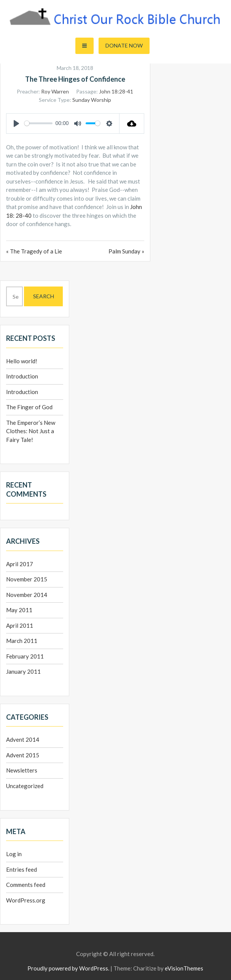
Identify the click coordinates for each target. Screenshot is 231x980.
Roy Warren (55, 91)
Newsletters (22, 770)
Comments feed (26, 885)
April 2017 (20, 564)
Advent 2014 (23, 739)
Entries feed (22, 869)
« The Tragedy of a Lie (34, 251)
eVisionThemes (184, 968)
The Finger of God (29, 407)
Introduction (22, 376)
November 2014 (27, 595)
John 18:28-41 (116, 91)
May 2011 (19, 610)
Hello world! (22, 361)
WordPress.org (26, 900)
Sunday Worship (92, 100)
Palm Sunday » (126, 251)
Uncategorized (25, 786)
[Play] (16, 123)
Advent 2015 (23, 755)
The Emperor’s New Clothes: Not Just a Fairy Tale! (31, 431)
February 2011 (25, 656)
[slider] (38, 123)
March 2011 (22, 641)
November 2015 (27, 579)
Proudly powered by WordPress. (68, 968)
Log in (14, 854)
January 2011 (23, 671)
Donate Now (124, 45)
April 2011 (20, 625)
